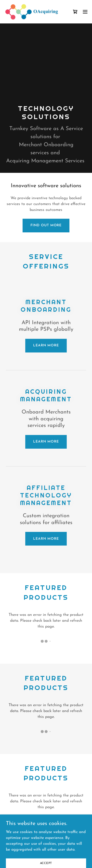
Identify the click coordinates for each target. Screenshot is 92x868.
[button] (85, 12)
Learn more (46, 346)
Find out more (46, 225)
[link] (31, 12)
